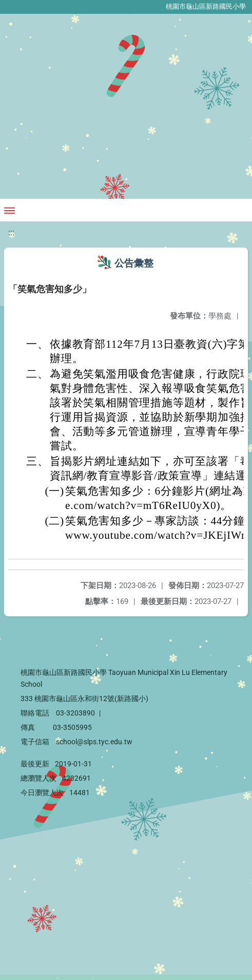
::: (11, 232)
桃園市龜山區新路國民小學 (206, 6)
